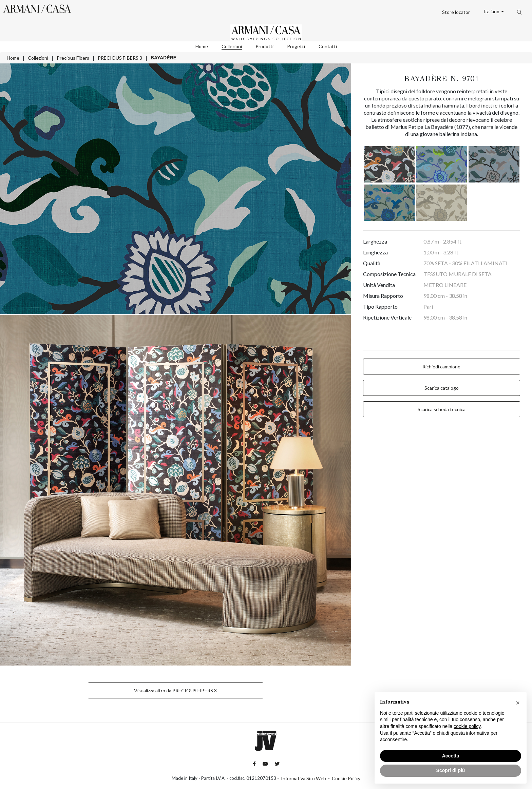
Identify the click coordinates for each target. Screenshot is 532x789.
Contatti (328, 46)
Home (202, 46)
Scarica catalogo (442, 388)
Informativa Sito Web (303, 778)
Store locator (456, 12)
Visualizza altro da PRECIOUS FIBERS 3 (175, 690)
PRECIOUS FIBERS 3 (120, 58)
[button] (518, 703)
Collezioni (232, 46)
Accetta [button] (451, 756)
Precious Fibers (73, 58)
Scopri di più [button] (451, 770)
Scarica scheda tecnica (442, 409)
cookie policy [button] (467, 726)
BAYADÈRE (164, 58)
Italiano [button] (492, 12)
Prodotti (264, 46)
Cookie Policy (346, 778)
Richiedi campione (441, 367)
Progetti (296, 46)
